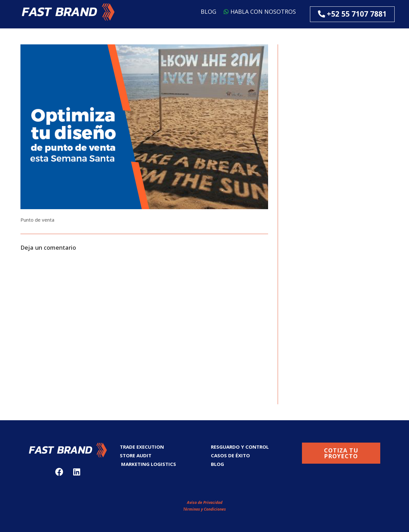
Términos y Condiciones (204, 509)
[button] (68, 12)
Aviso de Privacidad (205, 502)
